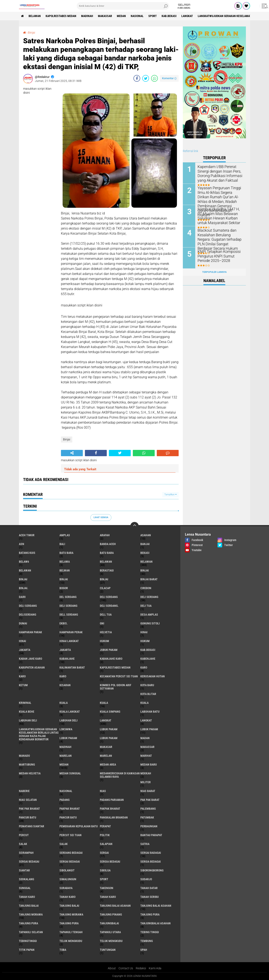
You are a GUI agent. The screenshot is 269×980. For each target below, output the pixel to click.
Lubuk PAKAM (109, 738)
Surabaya (66, 888)
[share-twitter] (146, 78)
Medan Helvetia (30, 773)
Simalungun (68, 879)
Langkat (146, 720)
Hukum (145, 641)
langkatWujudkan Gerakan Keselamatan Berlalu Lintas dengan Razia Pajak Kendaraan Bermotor (39, 734)
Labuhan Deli (69, 720)
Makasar (106, 747)
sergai (104, 853)
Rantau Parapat (151, 835)
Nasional (137, 16)
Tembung (147, 941)
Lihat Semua (101, 517)
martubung (27, 765)
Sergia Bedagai (151, 862)
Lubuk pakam (68, 738)
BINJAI (104, 579)
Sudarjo (146, 879)
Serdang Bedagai (71, 853)
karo (144, 667)
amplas (65, 535)
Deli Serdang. (109, 606)
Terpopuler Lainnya (214, 272)
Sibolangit (67, 870)
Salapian (106, 844)
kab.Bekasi (169, 16)
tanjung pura (150, 914)
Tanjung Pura (69, 923)
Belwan (65, 570)
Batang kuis (27, 553)
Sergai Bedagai (70, 862)
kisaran (65, 685)
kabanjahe (67, 659)
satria (145, 844)
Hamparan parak (30, 632)
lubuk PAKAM (149, 729)
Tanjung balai (69, 906)
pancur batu (28, 817)
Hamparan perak (71, 632)
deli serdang (109, 597)
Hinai (22, 641)
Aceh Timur (27, 535)
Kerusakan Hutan (153, 676)
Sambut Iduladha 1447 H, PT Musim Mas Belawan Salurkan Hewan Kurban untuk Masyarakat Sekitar (220, 216)
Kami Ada (155, 968)
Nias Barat (148, 791)
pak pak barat (150, 800)
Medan (121, 16)
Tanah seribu (150, 897)
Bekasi (145, 553)
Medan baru (149, 765)
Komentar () (169, 78)
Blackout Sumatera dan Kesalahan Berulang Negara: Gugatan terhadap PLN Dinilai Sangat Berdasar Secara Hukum (220, 239)
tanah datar (149, 888)
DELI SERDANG (68, 606)
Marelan (106, 756)
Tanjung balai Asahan (156, 906)
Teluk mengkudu (111, 941)
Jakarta (65, 650)
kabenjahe (148, 659)
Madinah (87, 16)
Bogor (64, 588)
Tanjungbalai (109, 923)
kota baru (147, 685)
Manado (24, 756)
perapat (105, 826)
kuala (64, 703)
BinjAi (64, 579)
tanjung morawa (31, 914)
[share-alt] (72, 453)
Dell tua (106, 615)
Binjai (32, 33)
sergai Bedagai (29, 862)
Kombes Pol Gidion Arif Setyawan (116, 687)
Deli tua (146, 606)
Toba (63, 950)
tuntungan (108, 950)
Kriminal (25, 703)
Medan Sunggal (70, 773)
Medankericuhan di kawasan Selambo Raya (120, 775)
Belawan (146, 562)
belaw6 (24, 562)
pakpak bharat (70, 809)
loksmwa (66, 729)
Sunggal (25, 888)
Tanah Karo (108, 897)
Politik (105, 835)
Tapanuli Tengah (71, 932)
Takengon (107, 888)
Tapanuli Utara (110, 932)
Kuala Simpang (110, 712)
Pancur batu (68, 817)
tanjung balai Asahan (115, 906)
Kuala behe (27, 712)
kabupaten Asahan (32, 667)
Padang (65, 800)
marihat (146, 756)
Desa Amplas (149, 615)
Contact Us (126, 968)
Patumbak (147, 817)
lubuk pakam (109, 729)
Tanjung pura (28, 923)
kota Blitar (148, 694)
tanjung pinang (111, 914)
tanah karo (27, 897)
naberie (24, 791)
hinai (144, 632)
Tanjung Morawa (71, 914)
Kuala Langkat (70, 712)
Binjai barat (149, 579)
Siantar (24, 870)
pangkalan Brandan (114, 817)
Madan (145, 738)
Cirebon (146, 588)
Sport (153, 16)
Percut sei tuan (71, 835)
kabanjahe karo (111, 659)
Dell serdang (69, 615)
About (112, 968)
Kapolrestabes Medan (61, 16)
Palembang (148, 809)
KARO (63, 676)
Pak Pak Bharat (29, 809)
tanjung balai (29, 906)
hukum (104, 641)
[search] (123, 6)
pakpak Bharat (110, 809)
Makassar (105, 16)
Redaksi (141, 968)
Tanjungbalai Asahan (156, 923)
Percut (24, 835)
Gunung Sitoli (150, 623)
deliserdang (28, 615)
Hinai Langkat (69, 641)
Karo (22, 676)
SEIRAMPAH (26, 853)
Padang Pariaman (112, 800)
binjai (145, 570)
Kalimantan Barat (72, 667)
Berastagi (107, 570)
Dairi (22, 597)
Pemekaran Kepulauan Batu (79, 826)
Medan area (108, 765)
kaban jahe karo (30, 659)
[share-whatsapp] (154, 78)
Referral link (191, 151)
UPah (144, 950)
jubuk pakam (109, 650)
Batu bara (66, 553)
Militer (146, 782)
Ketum (23, 685)
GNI (102, 623)
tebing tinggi (150, 932)
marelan (66, 756)
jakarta (25, 650)
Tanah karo (67, 897)
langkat (187, 16)
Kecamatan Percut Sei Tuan (119, 676)
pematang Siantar (32, 826)
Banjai (145, 544)
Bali (62, 544)
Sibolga (105, 870)
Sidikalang (26, 879)
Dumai (23, 623)
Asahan (146, 535)
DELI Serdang (28, 606)
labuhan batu (150, 712)
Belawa (65, 562)
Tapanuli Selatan (31, 932)
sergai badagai (151, 853)
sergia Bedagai (110, 862)
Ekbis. (64, 623)
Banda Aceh (108, 544)
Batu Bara (107, 553)
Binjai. (24, 588)
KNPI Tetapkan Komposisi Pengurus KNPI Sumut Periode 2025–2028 (220, 256)
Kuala (104, 703)
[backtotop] (134, 526)
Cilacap (105, 588)
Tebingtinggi (28, 941)
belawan (106, 562)
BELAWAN (35, 16)
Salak (64, 844)
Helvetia (106, 632)
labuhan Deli (28, 720)
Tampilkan (170, 495)
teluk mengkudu (71, 941)
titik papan (27, 950)
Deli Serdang (149, 597)
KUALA (144, 703)
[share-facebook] (137, 78)
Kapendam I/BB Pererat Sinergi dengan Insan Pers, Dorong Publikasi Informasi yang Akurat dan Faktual (218, 173)
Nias (103, 791)
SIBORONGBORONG (152, 870)
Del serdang (68, 597)
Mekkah (146, 773)
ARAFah (105, 535)
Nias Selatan (28, 800)
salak (23, 844)
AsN (22, 544)
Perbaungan (149, 826)
